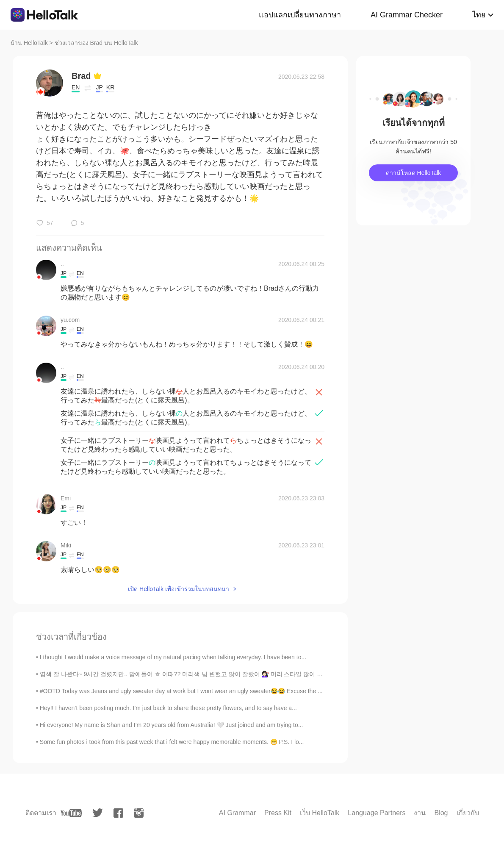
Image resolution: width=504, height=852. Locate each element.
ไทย (479, 15)
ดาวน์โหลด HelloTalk (414, 173)
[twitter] (98, 813)
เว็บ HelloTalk (320, 813)
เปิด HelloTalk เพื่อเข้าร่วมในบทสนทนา (179, 589)
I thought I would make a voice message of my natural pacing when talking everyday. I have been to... (173, 657)
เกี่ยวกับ (468, 813)
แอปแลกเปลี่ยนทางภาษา (300, 15)
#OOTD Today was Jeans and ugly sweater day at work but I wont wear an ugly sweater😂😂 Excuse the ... (181, 691)
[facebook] (118, 813)
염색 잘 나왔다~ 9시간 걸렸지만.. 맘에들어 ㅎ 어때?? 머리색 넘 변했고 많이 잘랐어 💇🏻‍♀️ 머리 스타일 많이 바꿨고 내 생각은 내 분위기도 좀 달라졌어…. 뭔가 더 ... (251, 674)
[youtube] (71, 813)
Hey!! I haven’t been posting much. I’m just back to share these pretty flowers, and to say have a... (168, 708)
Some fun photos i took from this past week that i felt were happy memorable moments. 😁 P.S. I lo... (172, 742)
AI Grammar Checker (407, 15)
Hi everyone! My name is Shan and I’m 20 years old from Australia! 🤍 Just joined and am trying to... (172, 725)
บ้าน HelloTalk (29, 43)
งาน (420, 813)
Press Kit (278, 813)
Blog (441, 813)
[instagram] (139, 813)
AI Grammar (237, 813)
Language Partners (377, 813)
